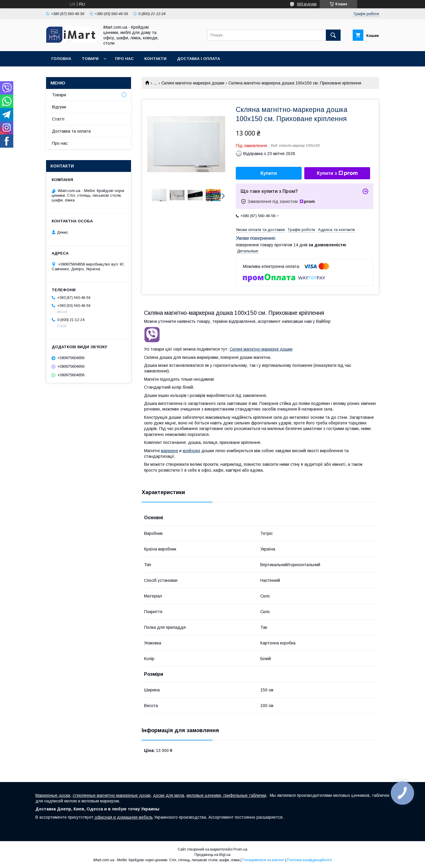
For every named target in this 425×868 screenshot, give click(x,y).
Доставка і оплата (198, 59)
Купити (269, 173)
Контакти (155, 59)
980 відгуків (307, 4)
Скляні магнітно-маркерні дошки (193, 83)
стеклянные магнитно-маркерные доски (112, 795)
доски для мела (169, 795)
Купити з (337, 173)
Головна (61, 59)
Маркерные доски (53, 795)
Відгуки (59, 107)
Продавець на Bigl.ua (212, 855)
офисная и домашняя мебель (123, 817)
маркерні (169, 451)
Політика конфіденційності (310, 860)
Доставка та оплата (71, 131)
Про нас (124, 59)
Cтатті (58, 119)
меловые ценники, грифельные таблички (226, 795)
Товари (90, 59)
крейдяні (191, 451)
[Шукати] (333, 35)
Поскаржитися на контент (263, 860)
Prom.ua (240, 849)
